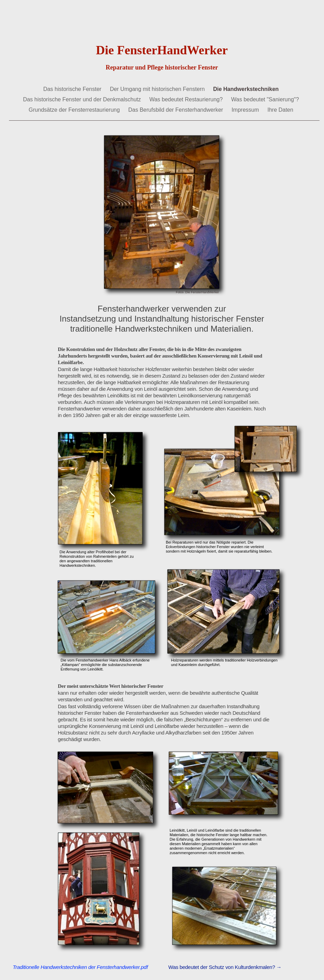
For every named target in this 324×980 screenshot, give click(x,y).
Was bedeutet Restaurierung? (187, 99)
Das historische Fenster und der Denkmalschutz (83, 99)
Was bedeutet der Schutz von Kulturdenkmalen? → (225, 967)
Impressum (246, 110)
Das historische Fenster (73, 89)
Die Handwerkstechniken (246, 89)
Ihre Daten (280, 110)
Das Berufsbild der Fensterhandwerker (177, 110)
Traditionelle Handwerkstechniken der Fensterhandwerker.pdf (80, 967)
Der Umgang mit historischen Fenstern (158, 89)
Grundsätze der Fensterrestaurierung (75, 110)
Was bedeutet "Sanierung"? (265, 99)
